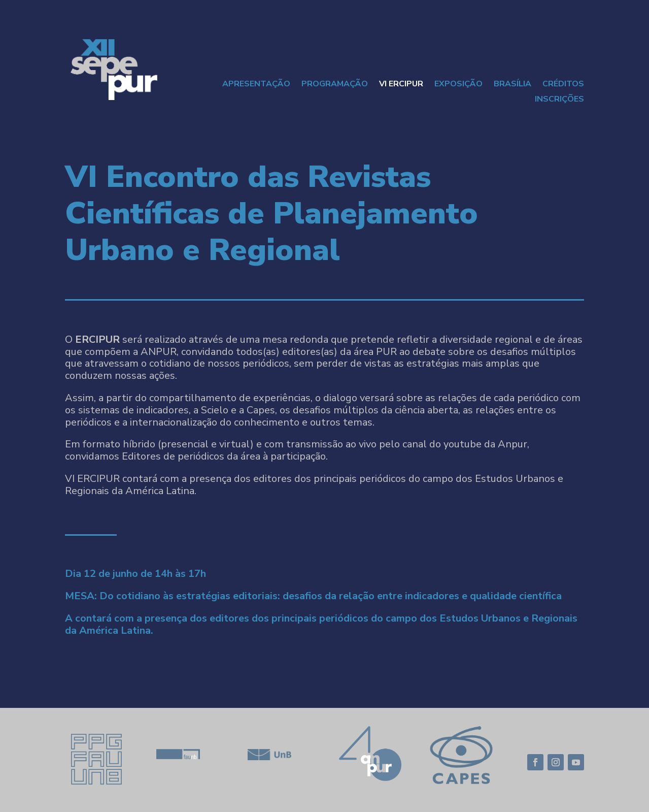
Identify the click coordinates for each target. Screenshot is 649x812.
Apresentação (256, 85)
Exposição (458, 85)
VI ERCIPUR (401, 85)
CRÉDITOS (563, 85)
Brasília (513, 85)
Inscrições (559, 100)
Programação (335, 85)
